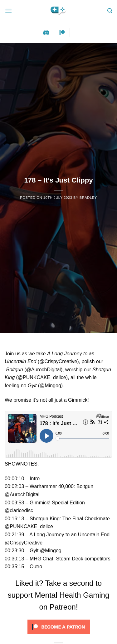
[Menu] (8, 11)
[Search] (110, 11)
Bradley (88, 198)
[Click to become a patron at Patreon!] (59, 627)
